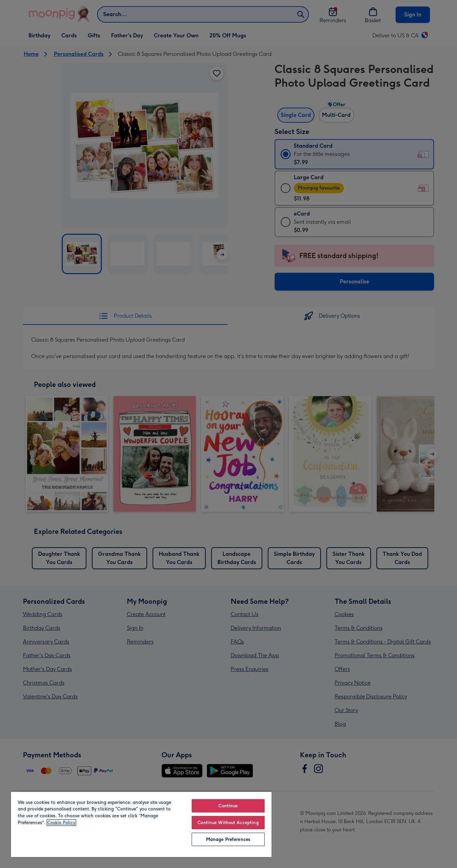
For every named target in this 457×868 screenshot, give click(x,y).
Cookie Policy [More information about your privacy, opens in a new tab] (61, 823)
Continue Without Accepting (228, 823)
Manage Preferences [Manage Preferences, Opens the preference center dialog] (228, 839)
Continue (228, 806)
